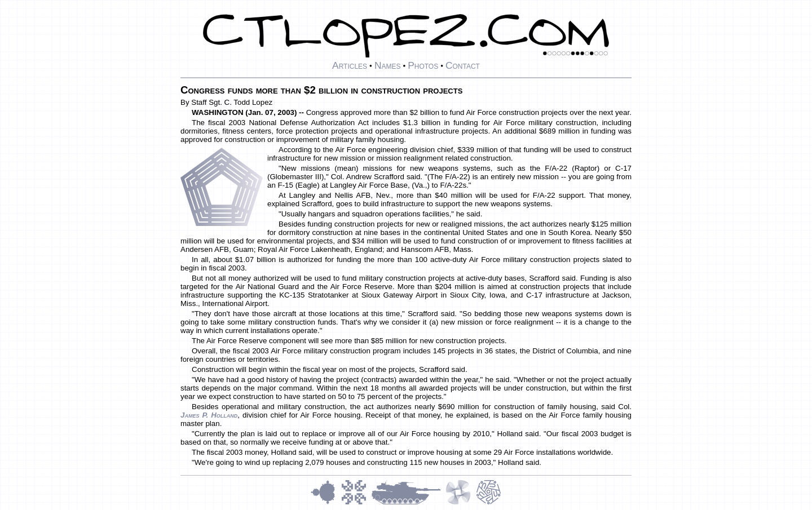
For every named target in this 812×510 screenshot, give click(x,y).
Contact (463, 65)
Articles (350, 65)
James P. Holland (209, 415)
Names (388, 65)
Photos (423, 65)
